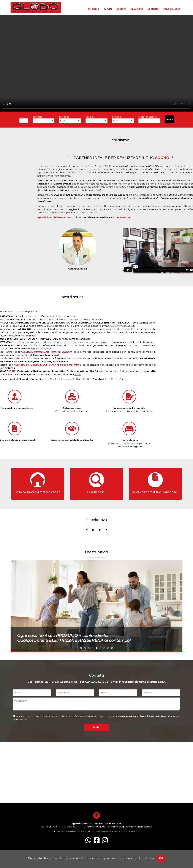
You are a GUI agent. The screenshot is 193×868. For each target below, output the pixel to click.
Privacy (91, 831)
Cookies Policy (102, 831)
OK (161, 858)
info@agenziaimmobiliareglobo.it (142, 682)
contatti (121, 9)
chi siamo (93, 9)
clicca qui (150, 858)
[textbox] (24, 121)
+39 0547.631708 (96, 682)
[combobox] (42, 121)
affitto (153, 9)
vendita (137, 9)
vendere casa (172, 9)
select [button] (52, 121)
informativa (114, 716)
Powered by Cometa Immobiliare (124, 831)
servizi (108, 9)
